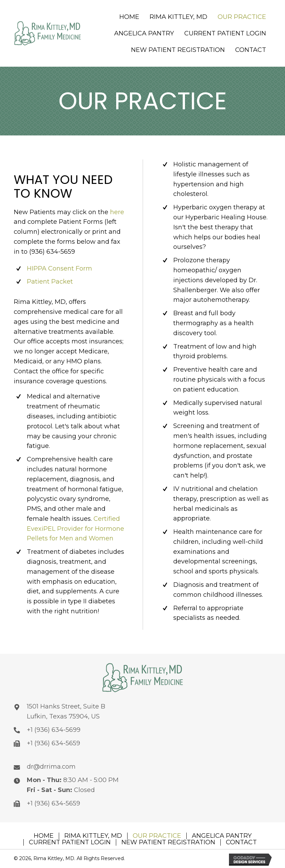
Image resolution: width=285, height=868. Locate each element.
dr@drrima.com (51, 767)
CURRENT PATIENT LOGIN (70, 842)
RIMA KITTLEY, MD (93, 836)
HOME (44, 836)
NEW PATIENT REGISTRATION (168, 842)
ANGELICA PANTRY (222, 836)
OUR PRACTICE (157, 836)
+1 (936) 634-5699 (54, 730)
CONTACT (241, 842)
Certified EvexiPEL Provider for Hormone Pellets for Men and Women (75, 529)
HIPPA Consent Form (59, 268)
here (117, 212)
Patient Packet (50, 282)
